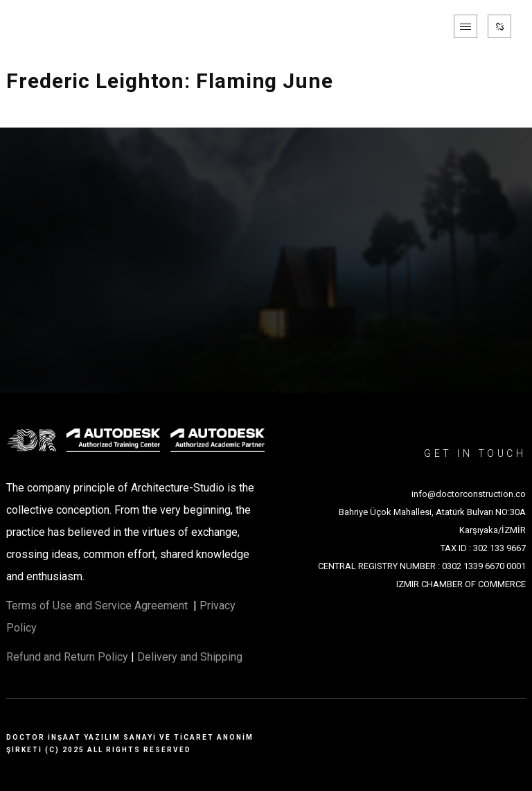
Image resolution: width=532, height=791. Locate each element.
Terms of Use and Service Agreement (98, 606)
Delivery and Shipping (190, 657)
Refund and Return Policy (67, 657)
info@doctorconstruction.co (469, 494)
